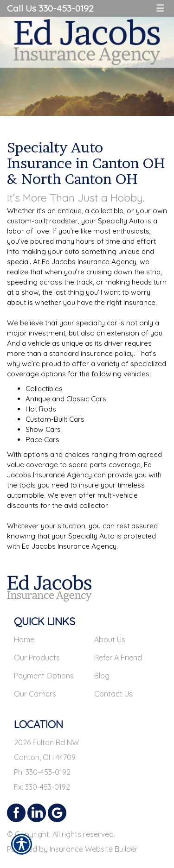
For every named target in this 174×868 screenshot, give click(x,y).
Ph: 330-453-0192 (42, 772)
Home (24, 640)
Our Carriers (35, 694)
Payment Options (44, 676)
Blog (102, 676)
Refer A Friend (118, 658)
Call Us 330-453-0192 (50, 8)
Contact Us (113, 694)
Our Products (37, 658)
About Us (110, 640)
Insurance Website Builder (94, 849)
